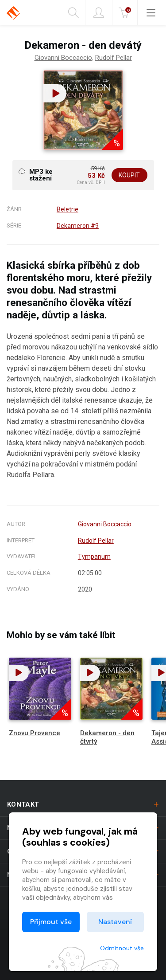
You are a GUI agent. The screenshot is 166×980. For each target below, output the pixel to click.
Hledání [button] (73, 13)
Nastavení (115, 922)
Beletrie (68, 209)
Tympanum (94, 557)
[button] (55, 93)
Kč (126, 13)
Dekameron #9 (78, 226)
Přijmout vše (51, 922)
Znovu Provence (35, 733)
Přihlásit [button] (99, 13)
